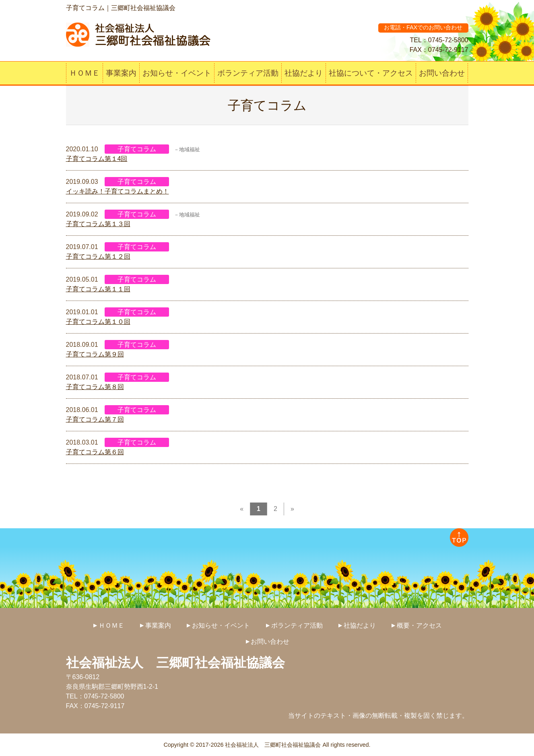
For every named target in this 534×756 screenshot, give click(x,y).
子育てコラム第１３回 (98, 224)
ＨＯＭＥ (85, 73)
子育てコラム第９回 (95, 354)
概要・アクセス (419, 625)
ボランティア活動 (248, 73)
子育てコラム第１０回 (98, 322)
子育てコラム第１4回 (97, 159)
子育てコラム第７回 (95, 419)
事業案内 (121, 73)
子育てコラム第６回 (95, 452)
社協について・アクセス (371, 73)
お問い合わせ (442, 73)
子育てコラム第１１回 (98, 289)
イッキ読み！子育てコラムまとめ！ (118, 191)
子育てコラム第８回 (95, 387)
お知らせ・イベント (177, 73)
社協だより (304, 73)
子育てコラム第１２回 (98, 256)
